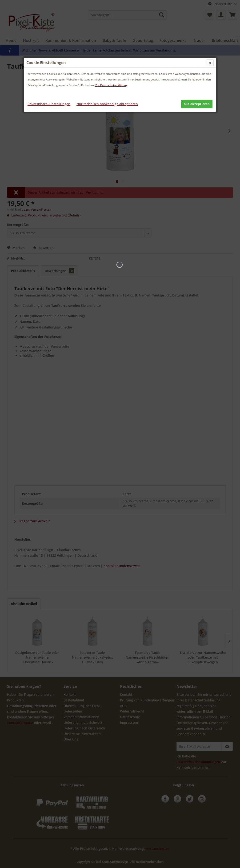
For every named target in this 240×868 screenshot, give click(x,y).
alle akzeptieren (197, 104)
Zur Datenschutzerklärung (111, 85)
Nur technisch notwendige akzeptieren (107, 104)
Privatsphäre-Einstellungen (49, 104)
